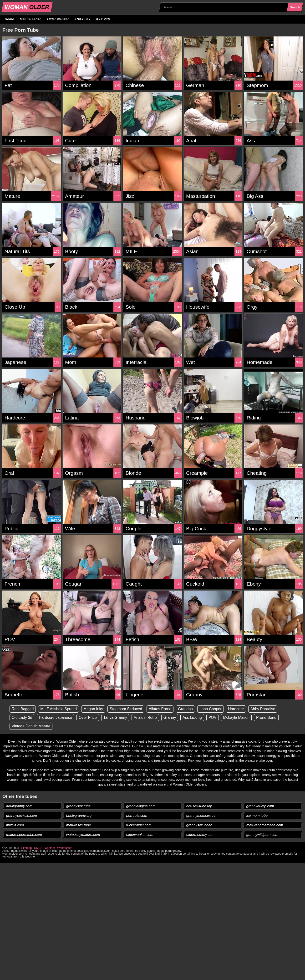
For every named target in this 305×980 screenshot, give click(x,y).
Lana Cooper (211, 709)
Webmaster (64, 848)
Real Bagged (23, 709)
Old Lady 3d (22, 717)
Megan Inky (93, 709)
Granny (170, 717)
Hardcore (236, 709)
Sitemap (26, 848)
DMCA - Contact (44, 848)
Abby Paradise (263, 709)
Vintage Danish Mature (31, 726)
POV (213, 717)
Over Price (88, 717)
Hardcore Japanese (56, 717)
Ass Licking (192, 717)
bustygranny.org (79, 815)
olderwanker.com (140, 835)
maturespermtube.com (24, 835)
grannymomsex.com (203, 815)
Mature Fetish (30, 19)
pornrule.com (137, 815)
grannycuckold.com (22, 815)
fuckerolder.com (139, 825)
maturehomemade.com (265, 825)
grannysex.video (199, 825)
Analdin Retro (145, 717)
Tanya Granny (115, 717)
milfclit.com (15, 825)
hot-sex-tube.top (199, 806)
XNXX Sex (82, 19)
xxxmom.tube (257, 815)
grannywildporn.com (262, 835)
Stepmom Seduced (126, 709)
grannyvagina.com (141, 806)
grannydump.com (260, 806)
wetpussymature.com (83, 835)
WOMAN (27, 7)
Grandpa (186, 709)
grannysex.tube (79, 806)
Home (10, 19)
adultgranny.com (19, 806)
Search (295, 7)
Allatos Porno (160, 709)
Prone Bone (267, 717)
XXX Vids (103, 19)
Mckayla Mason (236, 717)
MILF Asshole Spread (58, 709)
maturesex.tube (79, 825)
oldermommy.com (201, 835)
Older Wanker (58, 19)
